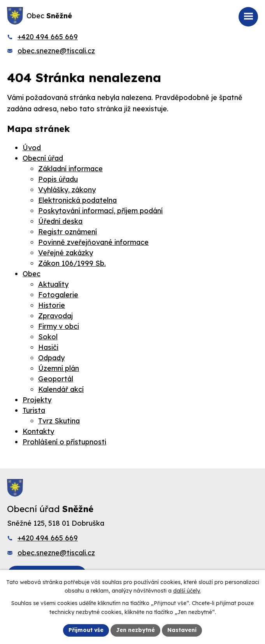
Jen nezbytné (135, 630)
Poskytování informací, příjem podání (100, 211)
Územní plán (59, 368)
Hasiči (48, 347)
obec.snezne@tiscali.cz (56, 51)
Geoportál (56, 379)
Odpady (51, 358)
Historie (52, 305)
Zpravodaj (55, 316)
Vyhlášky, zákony (67, 190)
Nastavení (182, 630)
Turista (34, 410)
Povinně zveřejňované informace (93, 242)
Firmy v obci (59, 326)
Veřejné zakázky (66, 253)
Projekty (37, 400)
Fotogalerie (58, 295)
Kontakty (38, 431)
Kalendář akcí (61, 389)
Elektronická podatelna (77, 200)
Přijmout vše (86, 630)
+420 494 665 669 (48, 37)
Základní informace (70, 169)
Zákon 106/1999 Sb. (72, 263)
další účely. (187, 591)
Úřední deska (60, 221)
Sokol (48, 337)
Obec (32, 274)
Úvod (32, 148)
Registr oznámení (68, 232)
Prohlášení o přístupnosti (64, 442)
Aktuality (53, 284)
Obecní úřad (43, 158)
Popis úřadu (58, 179)
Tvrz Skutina (59, 421)
